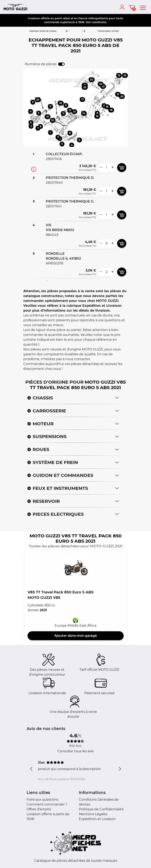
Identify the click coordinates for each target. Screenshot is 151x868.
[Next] (84, 31)
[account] (123, 7)
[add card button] (122, 168)
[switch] (61, 64)
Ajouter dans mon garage (76, 636)
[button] (76, 568)
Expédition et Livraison (97, 819)
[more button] (112, 168)
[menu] (143, 7)
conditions (99, 22)
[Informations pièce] (34, 169)
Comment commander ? (47, 804)
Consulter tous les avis (75, 751)
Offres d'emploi (39, 809)
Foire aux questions (42, 800)
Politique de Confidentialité (101, 809)
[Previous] (67, 31)
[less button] (101, 168)
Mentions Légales (93, 814)
